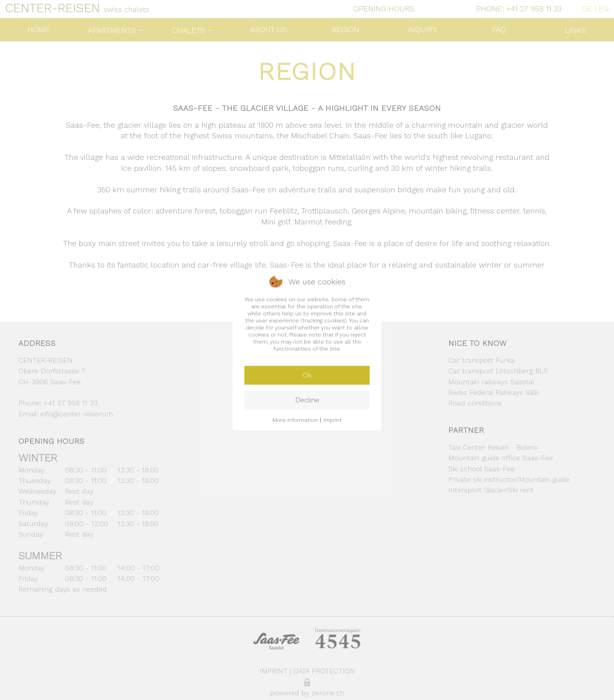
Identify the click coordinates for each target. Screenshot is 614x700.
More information (295, 420)
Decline (307, 400)
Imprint (333, 420)
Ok (307, 375)
